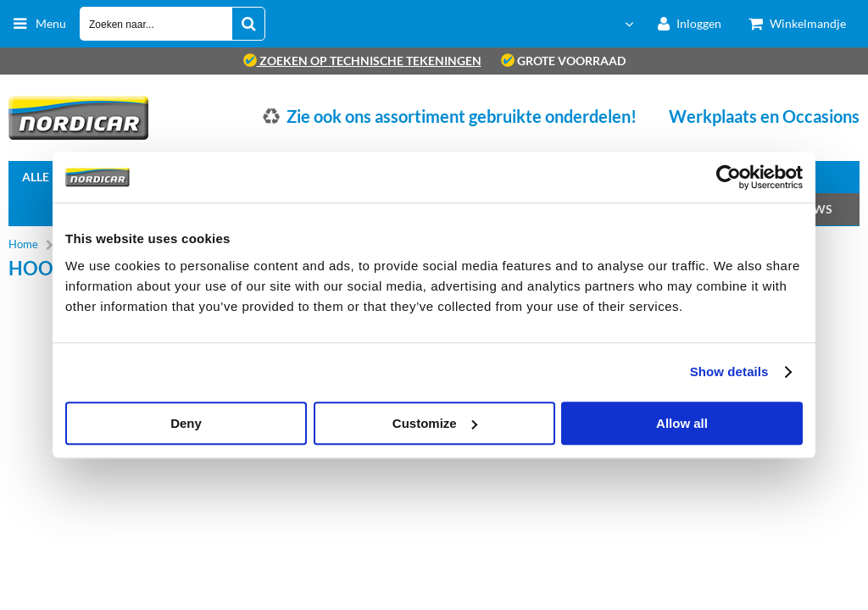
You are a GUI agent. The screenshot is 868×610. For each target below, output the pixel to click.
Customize (435, 423)
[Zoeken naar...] (248, 24)
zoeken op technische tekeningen (362, 61)
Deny (186, 423)
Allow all (682, 423)
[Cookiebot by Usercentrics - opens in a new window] (729, 177)
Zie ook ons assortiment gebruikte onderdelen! (462, 116)
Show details (729, 372)
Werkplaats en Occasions (764, 116)
